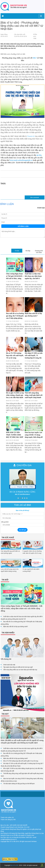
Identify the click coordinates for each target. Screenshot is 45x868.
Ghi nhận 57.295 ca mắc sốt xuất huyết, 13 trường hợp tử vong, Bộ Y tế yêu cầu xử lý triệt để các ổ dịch (34, 356)
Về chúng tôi (6, 659)
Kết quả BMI (5, 522)
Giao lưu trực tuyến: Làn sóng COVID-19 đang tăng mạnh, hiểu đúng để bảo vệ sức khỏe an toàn (34, 435)
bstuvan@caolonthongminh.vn (21, 160)
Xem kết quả (22, 530)
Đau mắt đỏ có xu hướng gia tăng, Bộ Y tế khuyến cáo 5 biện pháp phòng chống (15, 316)
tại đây (39, 155)
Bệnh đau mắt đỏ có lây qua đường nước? (33, 315)
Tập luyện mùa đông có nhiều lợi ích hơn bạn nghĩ (18, 667)
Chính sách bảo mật (9, 665)
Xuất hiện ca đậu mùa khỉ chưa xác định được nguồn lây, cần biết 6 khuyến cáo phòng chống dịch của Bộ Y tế (34, 276)
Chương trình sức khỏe (39, 252)
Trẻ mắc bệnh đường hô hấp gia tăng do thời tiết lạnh (19, 784)
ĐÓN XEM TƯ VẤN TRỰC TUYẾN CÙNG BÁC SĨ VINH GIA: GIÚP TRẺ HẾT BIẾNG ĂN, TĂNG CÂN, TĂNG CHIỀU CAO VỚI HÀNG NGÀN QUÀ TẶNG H (15, 435)
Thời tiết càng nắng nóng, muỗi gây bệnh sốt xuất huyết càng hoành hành (34, 395)
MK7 (35, 58)
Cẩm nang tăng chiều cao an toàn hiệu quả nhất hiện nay (20, 670)
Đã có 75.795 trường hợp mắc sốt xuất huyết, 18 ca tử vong (15, 355)
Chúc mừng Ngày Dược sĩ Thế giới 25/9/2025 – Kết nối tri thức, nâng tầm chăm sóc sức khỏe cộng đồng (15, 276)
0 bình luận (41, 208)
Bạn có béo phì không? (23, 510)
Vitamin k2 (31, 136)
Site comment (35, 197)
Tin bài (17, 251)
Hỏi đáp (28, 251)
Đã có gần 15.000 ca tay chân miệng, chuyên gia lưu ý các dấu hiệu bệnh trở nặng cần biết (15, 395)
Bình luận (7, 204)
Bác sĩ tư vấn (14, 865)
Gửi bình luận (23, 226)
